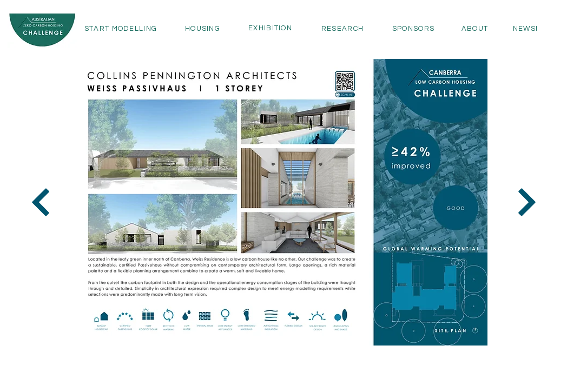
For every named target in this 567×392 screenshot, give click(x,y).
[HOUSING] (203, 29)
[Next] (41, 202)
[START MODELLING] (121, 29)
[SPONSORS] (413, 29)
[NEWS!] (525, 29)
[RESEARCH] (342, 29)
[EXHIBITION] (270, 28)
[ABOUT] (475, 29)
